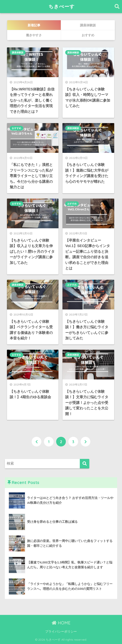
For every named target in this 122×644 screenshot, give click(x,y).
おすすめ (16, 128)
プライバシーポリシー (61, 632)
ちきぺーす (62, 6)
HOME (61, 623)
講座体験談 (18, 52)
